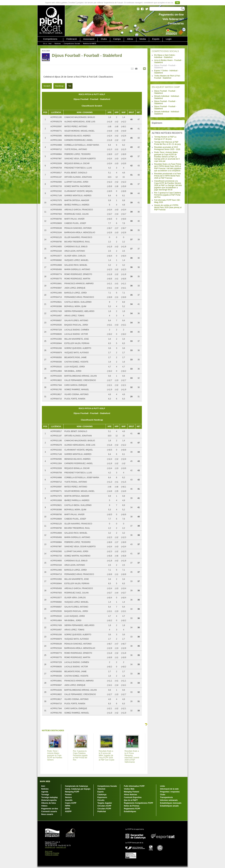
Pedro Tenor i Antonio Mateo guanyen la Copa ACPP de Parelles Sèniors (55, 755)
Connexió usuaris (49, 811)
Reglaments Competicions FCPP (138, 803)
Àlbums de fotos (49, 803)
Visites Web (129, 789)
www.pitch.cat (61, 847)
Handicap (59, 86)
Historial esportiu (49, 800)
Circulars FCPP (104, 809)
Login (169, 39)
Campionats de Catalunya (76, 786)
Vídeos (44, 806)
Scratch (47, 86)
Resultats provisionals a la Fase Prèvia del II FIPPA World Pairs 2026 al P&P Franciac (167, 176)
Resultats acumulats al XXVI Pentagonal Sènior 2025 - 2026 (167, 148)
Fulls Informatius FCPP (134, 786)
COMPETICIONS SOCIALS (165, 51)
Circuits (101, 800)
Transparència (166, 797)
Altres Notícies (130, 795)
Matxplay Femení (131, 792)
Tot (70, 86)
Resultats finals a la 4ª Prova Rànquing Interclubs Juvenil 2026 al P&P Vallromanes (132, 757)
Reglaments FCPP (132, 809)
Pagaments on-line (50, 809)
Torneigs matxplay (49, 797)
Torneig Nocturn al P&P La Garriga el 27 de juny (165, 138)
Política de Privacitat (52, 853)
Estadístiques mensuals (171, 803)
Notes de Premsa (131, 806)
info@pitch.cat (50, 847)
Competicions (50, 39)
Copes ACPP (71, 803)
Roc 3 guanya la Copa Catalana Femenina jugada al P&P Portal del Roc (167, 195)
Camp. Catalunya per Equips (78, 789)
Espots (156, 39)
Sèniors (68, 797)
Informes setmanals (169, 800)
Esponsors (102, 797)
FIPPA (68, 806)
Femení (68, 795)
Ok (177, 3)
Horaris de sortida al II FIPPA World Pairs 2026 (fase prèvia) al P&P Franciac (168, 207)
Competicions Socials (72, 44)
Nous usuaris (47, 814)
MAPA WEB (45, 781)
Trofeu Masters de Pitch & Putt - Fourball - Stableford (167, 77)
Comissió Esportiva (133, 797)
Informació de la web (169, 789)
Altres (130, 39)
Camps (117, 39)
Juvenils (69, 800)
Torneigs (45, 795)
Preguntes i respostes (170, 792)
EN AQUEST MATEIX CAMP (166, 87)
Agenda (45, 792)
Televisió (101, 789)
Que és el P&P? (131, 800)
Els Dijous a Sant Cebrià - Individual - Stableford (165, 56)
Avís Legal (49, 851)
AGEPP (68, 811)
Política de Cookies (52, 855)
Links (162, 786)
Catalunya (102, 795)
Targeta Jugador (105, 803)
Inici (50, 44)
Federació (72, 39)
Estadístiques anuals (169, 806)
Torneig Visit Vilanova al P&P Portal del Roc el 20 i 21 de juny (167, 143)
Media (143, 39)
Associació (89, 39)
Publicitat (102, 811)
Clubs (104, 39)
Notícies (58, 44)
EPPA (67, 809)
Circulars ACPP (104, 806)
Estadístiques (130, 811)
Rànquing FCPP (72, 792)
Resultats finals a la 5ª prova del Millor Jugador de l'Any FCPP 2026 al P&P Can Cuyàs (106, 755)
